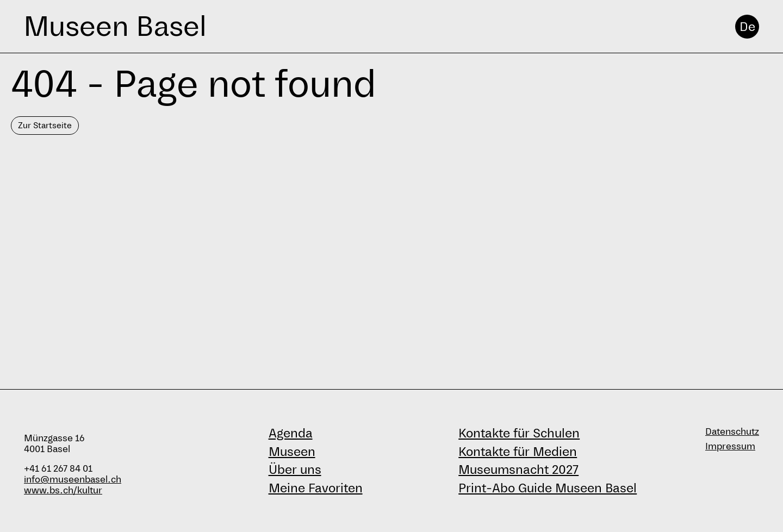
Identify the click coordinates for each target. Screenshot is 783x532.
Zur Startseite (45, 125)
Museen (292, 452)
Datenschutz (732, 432)
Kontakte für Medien (518, 452)
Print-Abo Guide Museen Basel (548, 488)
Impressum (730, 446)
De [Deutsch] (747, 27)
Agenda (291, 433)
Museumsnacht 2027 (518, 470)
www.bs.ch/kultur (63, 490)
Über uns (295, 470)
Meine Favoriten (316, 488)
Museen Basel (115, 26)
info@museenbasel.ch (73, 480)
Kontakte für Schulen (519, 433)
